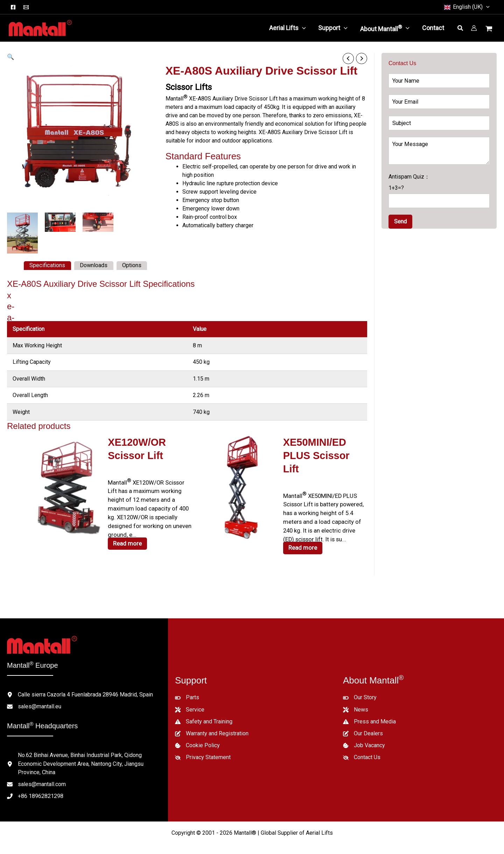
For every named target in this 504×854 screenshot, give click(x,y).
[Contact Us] (362, 748)
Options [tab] (130, 265)
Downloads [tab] (93, 265)
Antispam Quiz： (439, 191)
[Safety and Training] (204, 712)
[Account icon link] (474, 28)
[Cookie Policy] (197, 736)
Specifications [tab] (47, 265)
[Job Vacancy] (364, 736)
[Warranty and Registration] (212, 724)
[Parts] (187, 688)
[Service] (190, 700)
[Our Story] (360, 688)
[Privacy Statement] (203, 748)
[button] (486, 7)
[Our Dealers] (363, 724)
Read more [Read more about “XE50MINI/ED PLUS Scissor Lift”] (302, 531)
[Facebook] (13, 7)
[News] (356, 700)
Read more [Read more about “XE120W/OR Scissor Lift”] (127, 539)
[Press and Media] (369, 712)
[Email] (26, 7)
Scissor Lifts (189, 87)
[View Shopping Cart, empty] (490, 29)
